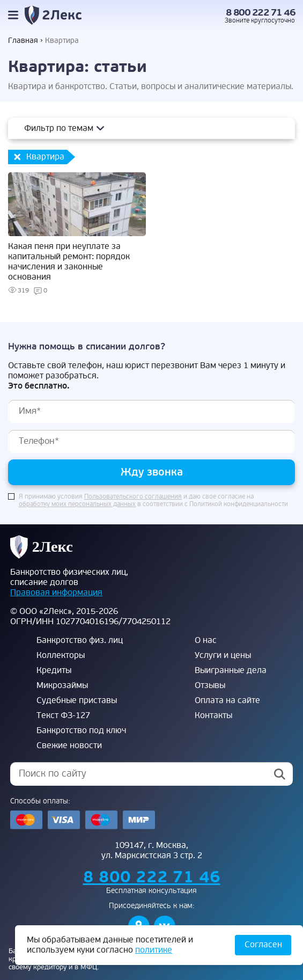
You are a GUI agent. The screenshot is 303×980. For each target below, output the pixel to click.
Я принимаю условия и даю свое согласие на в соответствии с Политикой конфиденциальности (153, 501)
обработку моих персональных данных (77, 504)
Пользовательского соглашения (133, 497)
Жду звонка (152, 472)
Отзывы (210, 685)
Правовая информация (56, 593)
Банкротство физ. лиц (80, 640)
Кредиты (54, 670)
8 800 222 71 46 (261, 13)
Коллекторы (61, 655)
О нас (206, 640)
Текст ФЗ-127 (63, 715)
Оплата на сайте (227, 700)
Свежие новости (69, 745)
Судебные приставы (77, 700)
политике (154, 950)
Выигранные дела (231, 670)
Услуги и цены (223, 655)
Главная (23, 41)
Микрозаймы (62, 685)
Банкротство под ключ (81, 730)
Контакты (213, 715)
